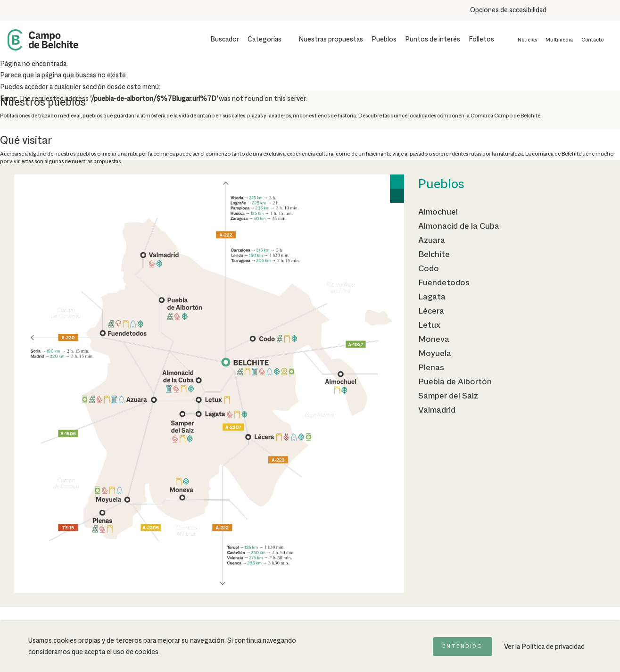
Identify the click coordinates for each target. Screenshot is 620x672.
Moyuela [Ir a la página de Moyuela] (435, 354)
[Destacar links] (609, 10)
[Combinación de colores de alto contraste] (593, 10)
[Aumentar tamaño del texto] (559, 10)
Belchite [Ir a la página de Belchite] (434, 255)
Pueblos (384, 40)
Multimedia (559, 40)
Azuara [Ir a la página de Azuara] (432, 241)
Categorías (265, 40)
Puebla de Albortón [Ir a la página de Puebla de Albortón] (455, 382)
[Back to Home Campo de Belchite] (43, 40)
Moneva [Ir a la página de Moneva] (434, 340)
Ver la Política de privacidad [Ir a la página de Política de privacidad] (544, 647)
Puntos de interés (433, 40)
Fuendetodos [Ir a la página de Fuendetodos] (444, 283)
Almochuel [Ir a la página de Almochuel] (438, 212)
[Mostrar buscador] (219, 40)
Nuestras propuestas (331, 40)
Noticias (527, 40)
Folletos (481, 40)
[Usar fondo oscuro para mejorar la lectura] (576, 10)
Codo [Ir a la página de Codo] (429, 269)
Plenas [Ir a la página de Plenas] (431, 368)
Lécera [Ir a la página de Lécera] (431, 311)
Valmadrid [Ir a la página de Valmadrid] (437, 410)
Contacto (592, 40)
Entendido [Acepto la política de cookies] (463, 647)
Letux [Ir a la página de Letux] (429, 325)
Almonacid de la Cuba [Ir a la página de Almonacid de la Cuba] (459, 226)
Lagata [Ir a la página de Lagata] (432, 297)
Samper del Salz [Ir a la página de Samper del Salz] (448, 396)
